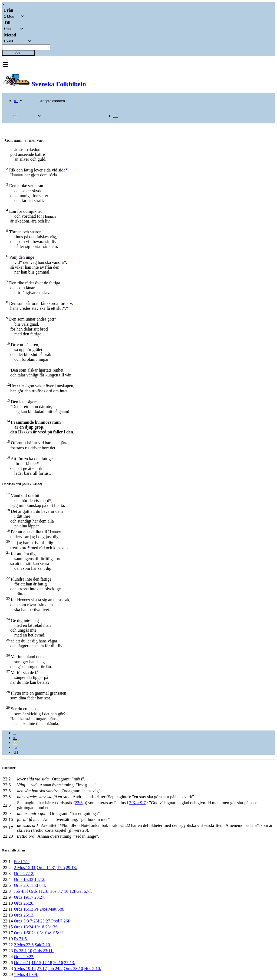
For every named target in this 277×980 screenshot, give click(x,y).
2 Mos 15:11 (25, 868)
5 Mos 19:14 (25, 969)
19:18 (39, 927)
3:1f (43, 933)
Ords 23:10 (73, 969)
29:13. (71, 868)
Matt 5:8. (56, 909)
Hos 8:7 (56, 891)
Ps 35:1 (20, 951)
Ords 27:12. (24, 873)
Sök (19, 53)
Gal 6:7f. (84, 891)
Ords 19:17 (24, 897)
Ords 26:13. (24, 915)
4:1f (51, 933)
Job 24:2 (55, 969)
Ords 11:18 (39, 891)
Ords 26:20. (24, 903)
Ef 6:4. (40, 885)
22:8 (79, 803)
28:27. (40, 897)
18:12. (40, 879)
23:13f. (51, 927)
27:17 (42, 969)
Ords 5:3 (21, 921)
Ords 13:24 (24, 927)
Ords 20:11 (23, 885)
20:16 (58, 963)
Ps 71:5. (21, 939)
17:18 (47, 963)
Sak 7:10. (43, 945)
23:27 (45, 921)
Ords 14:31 (47, 868)
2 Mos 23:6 (24, 945)
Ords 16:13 (24, 909)
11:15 (36, 963)
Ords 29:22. (24, 957)
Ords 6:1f (22, 963)
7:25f (35, 921)
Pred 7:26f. (61, 921)
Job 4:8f (21, 891)
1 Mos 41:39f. (26, 974)
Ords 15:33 (24, 879)
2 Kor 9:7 (137, 803)
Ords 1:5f (22, 933)
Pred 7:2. (22, 862)
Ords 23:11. (43, 951)
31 (16, 752)
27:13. (70, 963)
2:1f (35, 933)
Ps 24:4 (41, 909)
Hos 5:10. (93, 969)
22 (15, 742)
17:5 (61, 868)
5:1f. (60, 933)
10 (30, 951)
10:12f (70, 891)
